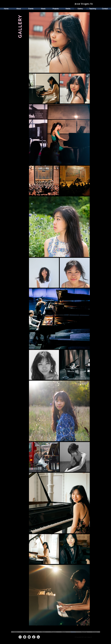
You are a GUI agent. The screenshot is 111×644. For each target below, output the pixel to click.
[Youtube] (29, 637)
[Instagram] (20, 637)
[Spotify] (25, 637)
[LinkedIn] (38, 637)
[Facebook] (34, 637)
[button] (31, 9)
